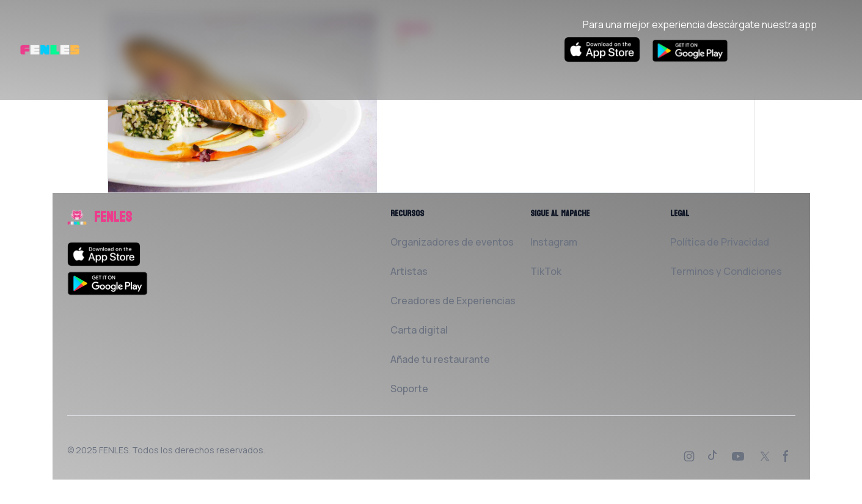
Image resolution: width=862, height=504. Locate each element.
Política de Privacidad (720, 242)
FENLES (114, 450)
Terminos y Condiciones (726, 271)
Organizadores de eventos (452, 242)
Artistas (409, 271)
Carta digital (419, 330)
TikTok (546, 271)
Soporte (409, 389)
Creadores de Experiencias (453, 301)
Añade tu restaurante (440, 359)
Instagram (554, 242)
